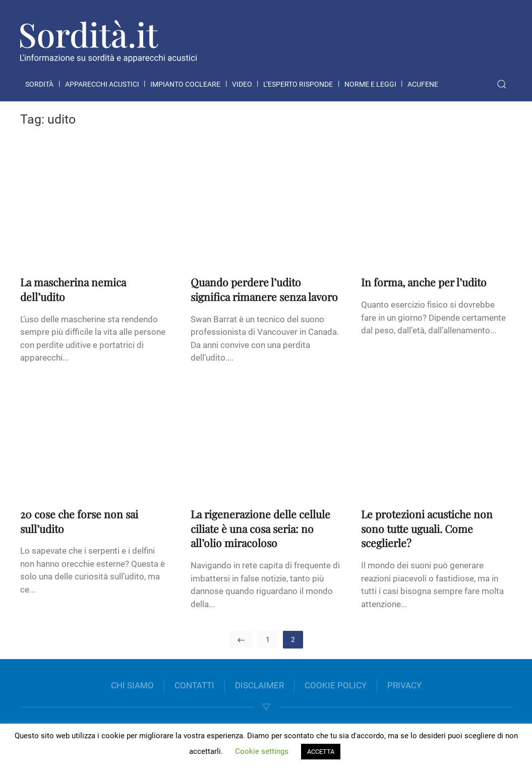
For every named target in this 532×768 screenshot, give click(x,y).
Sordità (39, 84)
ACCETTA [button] (321, 752)
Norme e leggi (370, 84)
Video (242, 84)
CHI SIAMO (132, 685)
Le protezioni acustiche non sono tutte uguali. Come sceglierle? (427, 528)
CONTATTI (194, 685)
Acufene (423, 84)
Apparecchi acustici (102, 84)
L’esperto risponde (298, 84)
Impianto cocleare (185, 84)
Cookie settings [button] (262, 751)
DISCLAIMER (259, 685)
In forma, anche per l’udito (424, 282)
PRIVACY (404, 685)
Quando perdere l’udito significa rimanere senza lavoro (264, 289)
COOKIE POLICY (336, 685)
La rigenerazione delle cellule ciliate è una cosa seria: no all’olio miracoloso (260, 528)
